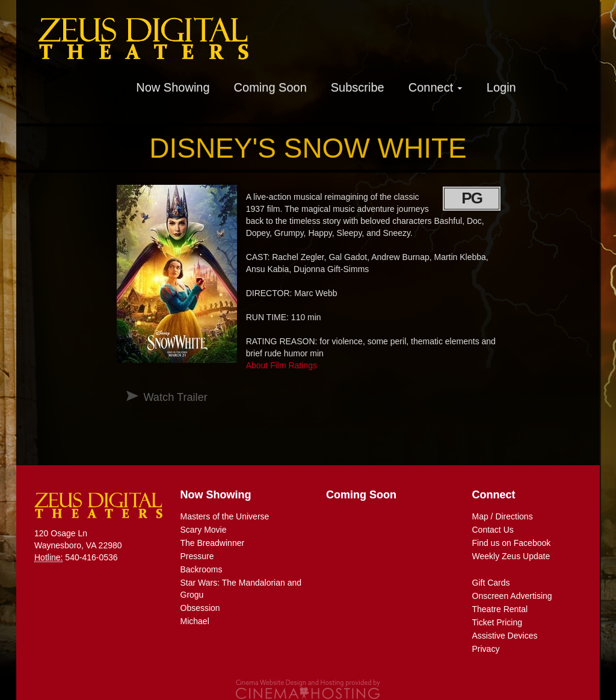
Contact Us (493, 530)
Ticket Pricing (497, 622)
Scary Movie (204, 530)
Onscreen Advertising (512, 596)
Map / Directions (503, 516)
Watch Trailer (175, 397)
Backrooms (202, 569)
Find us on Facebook (512, 543)
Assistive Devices (505, 636)
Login (501, 87)
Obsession (200, 608)
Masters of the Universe (225, 516)
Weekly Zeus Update (511, 556)
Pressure (197, 556)
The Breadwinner (213, 543)
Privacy (486, 649)
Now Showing (173, 87)
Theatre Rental (500, 609)
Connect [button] (436, 87)
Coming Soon (270, 87)
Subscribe (358, 87)
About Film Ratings (282, 365)
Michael (195, 621)
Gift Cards (491, 583)
